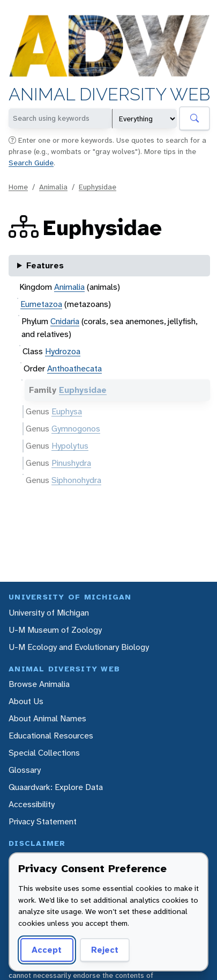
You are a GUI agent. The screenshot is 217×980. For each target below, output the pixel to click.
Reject (105, 950)
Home (18, 187)
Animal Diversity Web (109, 95)
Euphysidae (98, 187)
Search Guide (31, 163)
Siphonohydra (76, 480)
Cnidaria (65, 321)
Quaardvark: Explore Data (56, 787)
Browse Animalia (39, 684)
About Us (26, 701)
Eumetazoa (41, 304)
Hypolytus (70, 446)
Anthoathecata (74, 368)
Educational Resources (51, 736)
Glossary (25, 770)
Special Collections (44, 753)
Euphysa (67, 411)
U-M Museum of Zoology (55, 630)
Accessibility (32, 804)
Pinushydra (71, 463)
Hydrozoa (63, 351)
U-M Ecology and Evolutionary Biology (79, 647)
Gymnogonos (76, 429)
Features (45, 265)
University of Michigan (49, 613)
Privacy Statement (43, 821)
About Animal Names (47, 718)
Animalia (53, 187)
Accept (47, 950)
